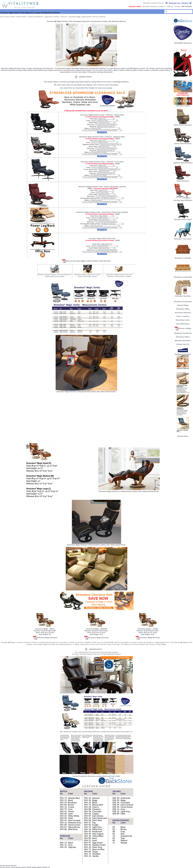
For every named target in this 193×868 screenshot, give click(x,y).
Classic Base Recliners (183, 143)
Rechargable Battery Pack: (91, 198)
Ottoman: (93, 126)
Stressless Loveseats (183, 257)
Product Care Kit (183, 344)
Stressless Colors (183, 106)
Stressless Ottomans (183, 313)
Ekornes (64, 17)
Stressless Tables (183, 309)
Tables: (87, 128)
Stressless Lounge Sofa (183, 276)
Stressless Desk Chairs (183, 219)
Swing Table (96, 82)
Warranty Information (183, 341)
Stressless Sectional (183, 295)
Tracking (177, 6)
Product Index (21, 17)
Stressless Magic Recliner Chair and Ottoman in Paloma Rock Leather (119, 276)
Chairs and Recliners (35, 17)
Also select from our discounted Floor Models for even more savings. (86, 88)
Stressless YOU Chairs (183, 238)
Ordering (170, 6)
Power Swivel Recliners (183, 125)
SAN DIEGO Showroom (183, 43)
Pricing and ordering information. (100, 72)
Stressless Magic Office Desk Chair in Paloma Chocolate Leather (87, 276)
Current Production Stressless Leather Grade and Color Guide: (97, 776)
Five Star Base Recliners (183, 200)
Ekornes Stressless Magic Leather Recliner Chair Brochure (86, 261)
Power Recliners (183, 180)
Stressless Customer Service (153, 3)
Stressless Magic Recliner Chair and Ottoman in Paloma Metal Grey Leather (55, 276)
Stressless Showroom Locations (154, 6)
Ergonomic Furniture (52, 17)
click (100, 85)
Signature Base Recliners (183, 162)
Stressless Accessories (183, 302)
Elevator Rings (183, 305)
